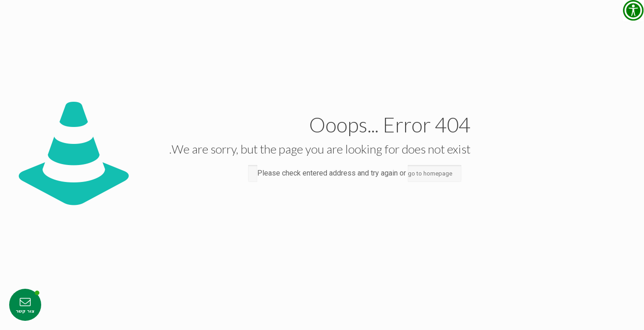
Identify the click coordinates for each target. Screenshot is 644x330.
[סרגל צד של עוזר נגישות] (633, 11)
